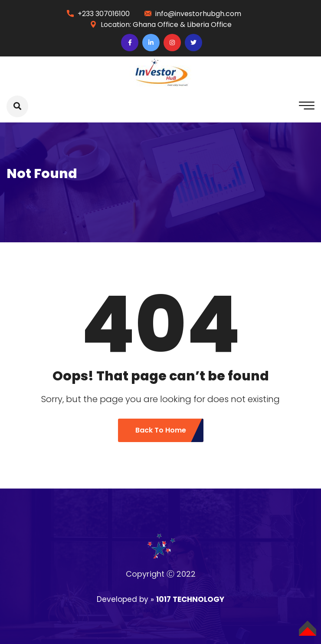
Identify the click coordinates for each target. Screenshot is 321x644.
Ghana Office (156, 25)
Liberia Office (209, 25)
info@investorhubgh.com (198, 14)
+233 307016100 (104, 14)
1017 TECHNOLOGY (190, 599)
